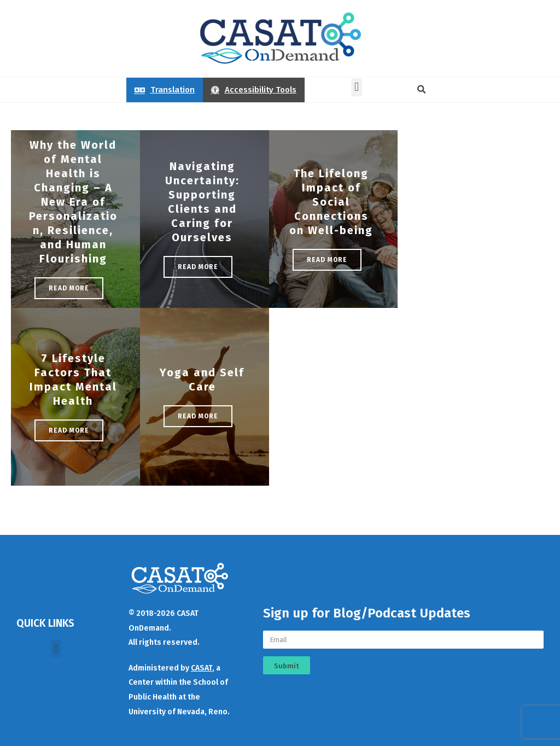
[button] (356, 87)
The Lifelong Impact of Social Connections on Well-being (331, 202)
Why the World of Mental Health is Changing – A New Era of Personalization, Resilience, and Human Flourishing (73, 202)
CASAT (202, 668)
